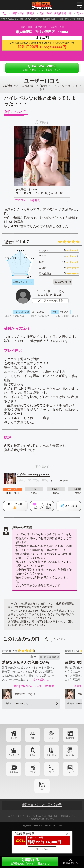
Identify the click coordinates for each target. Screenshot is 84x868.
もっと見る (59, 639)
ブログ (33, 772)
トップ (14, 738)
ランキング (14, 755)
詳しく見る (42, 849)
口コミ (51, 772)
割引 (33, 738)
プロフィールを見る (28, 200)
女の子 (33, 755)
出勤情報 (70, 738)
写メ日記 (70, 755)
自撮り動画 (51, 755)
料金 (51, 738)
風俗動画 (14, 772)
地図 (42, 789)
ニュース (70, 772)
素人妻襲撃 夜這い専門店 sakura (42, 32)
